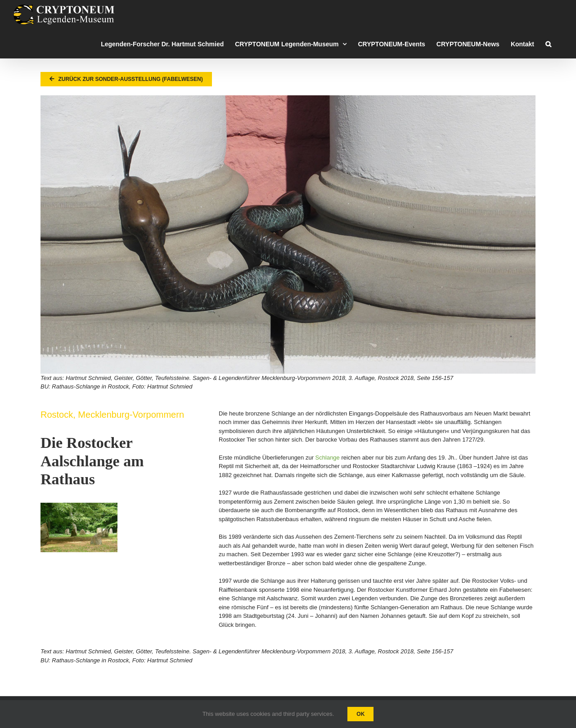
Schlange (328, 458)
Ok (360, 714)
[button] (548, 44)
